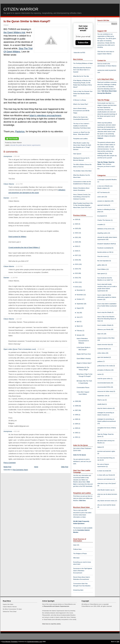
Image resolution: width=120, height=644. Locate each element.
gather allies (101, 265)
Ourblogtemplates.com (35, 642)
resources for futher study (105, 391)
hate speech (101, 274)
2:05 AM (17, 156)
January (79, 335)
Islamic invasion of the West (106, 338)
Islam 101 (76, 545)
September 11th (103, 396)
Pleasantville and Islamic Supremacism (56, 606)
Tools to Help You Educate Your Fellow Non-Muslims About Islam (83, 94)
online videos (102, 353)
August (79, 308)
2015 (77, 264)
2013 (77, 273)
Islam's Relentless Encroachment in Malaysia (83, 341)
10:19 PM (14, 198)
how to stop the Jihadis (105, 312)
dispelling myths (103, 233)
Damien (6, 198)
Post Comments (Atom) (20, 470)
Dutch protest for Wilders (17, 237)
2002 (77, 433)
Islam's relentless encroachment (45, 116)
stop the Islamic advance (105, 408)
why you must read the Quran (106, 505)
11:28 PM (14, 278)
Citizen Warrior (21, 9)
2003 (77, 428)
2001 (77, 437)
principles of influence (104, 370)
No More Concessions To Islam (12, 609)
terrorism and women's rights (106, 451)
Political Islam (77, 549)
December (80, 290)
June (78, 317)
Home (36, 467)
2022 (77, 233)
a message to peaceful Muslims (107, 179)
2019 (77, 246)
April (78, 322)
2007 (77, 410)
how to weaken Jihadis (105, 325)
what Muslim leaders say (105, 490)
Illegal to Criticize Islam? (84, 363)
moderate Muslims (103, 349)
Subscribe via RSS (79, 53)
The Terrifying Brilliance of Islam (83, 63)
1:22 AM (19, 319)
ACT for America (103, 192)
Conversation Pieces (83, 387)
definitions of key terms (105, 229)
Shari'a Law (101, 400)
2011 (77, 282)
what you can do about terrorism (107, 494)
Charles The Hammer (104, 220)
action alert (101, 197)
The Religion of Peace (80, 554)
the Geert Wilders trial (14, 32)
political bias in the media (105, 366)
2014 (77, 269)
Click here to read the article (51, 624)
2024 (77, 224)
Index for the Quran (80, 455)
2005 (77, 419)
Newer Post (7, 467)
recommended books (104, 383)
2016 (77, 260)
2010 (77, 287)
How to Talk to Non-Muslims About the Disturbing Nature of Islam (107, 319)
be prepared (101, 216)
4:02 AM (17, 431)
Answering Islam (78, 590)
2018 (77, 251)
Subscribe (83, 43)
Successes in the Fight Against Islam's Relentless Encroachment (83, 571)
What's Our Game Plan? (81, 104)
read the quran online (104, 379)
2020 (77, 242)
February (80, 331)
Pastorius (20, 132)
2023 (77, 228)
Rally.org (110, 36)
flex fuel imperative (103, 261)
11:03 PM (19, 266)
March (79, 326)
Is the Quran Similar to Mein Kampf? (27, 21)
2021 (77, 237)
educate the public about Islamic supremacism (25, 145)
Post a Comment (10, 463)
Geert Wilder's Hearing (84, 359)
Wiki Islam (76, 558)
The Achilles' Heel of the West (82, 171)
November (80, 295)
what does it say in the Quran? (107, 483)
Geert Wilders (102, 269)
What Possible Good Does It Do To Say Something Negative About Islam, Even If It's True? (83, 205)
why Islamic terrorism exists (106, 501)
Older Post (65, 467)
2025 (77, 219)
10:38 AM (41, 349)
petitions (100, 361)
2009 (77, 401)
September (80, 304)
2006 (77, 415)
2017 (77, 255)
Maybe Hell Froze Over (84, 354)
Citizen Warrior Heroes (10, 607)
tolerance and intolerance (105, 479)
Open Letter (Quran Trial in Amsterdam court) (20, 349)
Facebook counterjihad (105, 248)
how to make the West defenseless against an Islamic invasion (107, 297)
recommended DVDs (104, 387)
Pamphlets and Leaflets (80, 139)
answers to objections (104, 201)
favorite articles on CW (105, 252)
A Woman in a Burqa (80, 100)
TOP (118, 642)
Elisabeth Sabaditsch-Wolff (106, 244)
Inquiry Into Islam (8, 604)
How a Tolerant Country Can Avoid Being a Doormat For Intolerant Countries (82, 197)
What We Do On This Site (81, 76)
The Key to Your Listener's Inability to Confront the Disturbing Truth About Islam (82, 126)
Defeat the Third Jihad (10, 612)
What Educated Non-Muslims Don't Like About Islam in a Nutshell (82, 70)
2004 (77, 424)
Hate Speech (77, 154)
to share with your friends (105, 475)
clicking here (101, 38)
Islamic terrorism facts (104, 344)
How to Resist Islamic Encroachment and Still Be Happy (81, 111)
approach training (103, 205)
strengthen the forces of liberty (107, 428)
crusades (100, 224)
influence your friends (104, 329)
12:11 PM (19, 184)
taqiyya (100, 138)
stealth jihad (101, 404)
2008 (77, 406)
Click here (82, 501)
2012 (77, 278)
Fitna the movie (102, 256)
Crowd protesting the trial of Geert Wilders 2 (24, 247)
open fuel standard (103, 357)
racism (100, 374)
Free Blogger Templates (10, 642)
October (79, 299)
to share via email (103, 471)
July (78, 313)
